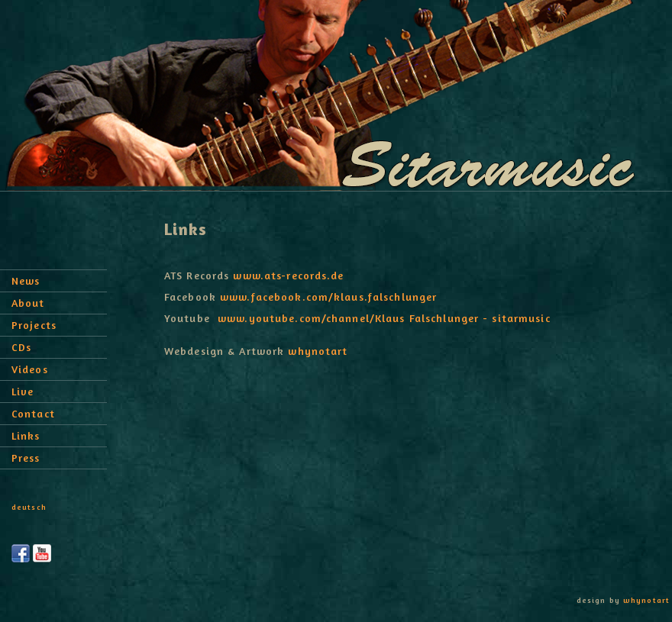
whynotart (318, 351)
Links (26, 435)
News (26, 280)
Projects (34, 325)
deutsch (29, 507)
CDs (21, 347)
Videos (30, 369)
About (28, 303)
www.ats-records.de (288, 275)
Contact (33, 413)
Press (26, 458)
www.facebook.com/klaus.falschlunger (328, 296)
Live (23, 391)
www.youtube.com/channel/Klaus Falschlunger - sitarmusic (384, 318)
